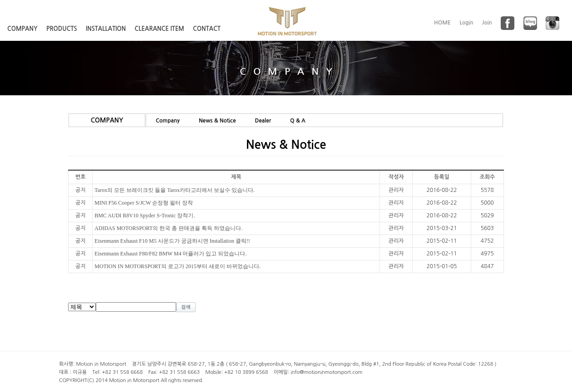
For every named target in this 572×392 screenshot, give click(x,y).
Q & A (298, 121)
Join (487, 23)
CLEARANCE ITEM (160, 29)
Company (168, 121)
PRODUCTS (62, 29)
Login (466, 23)
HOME (442, 23)
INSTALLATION (106, 29)
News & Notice (217, 121)
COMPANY (22, 29)
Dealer (263, 121)
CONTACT (207, 29)
